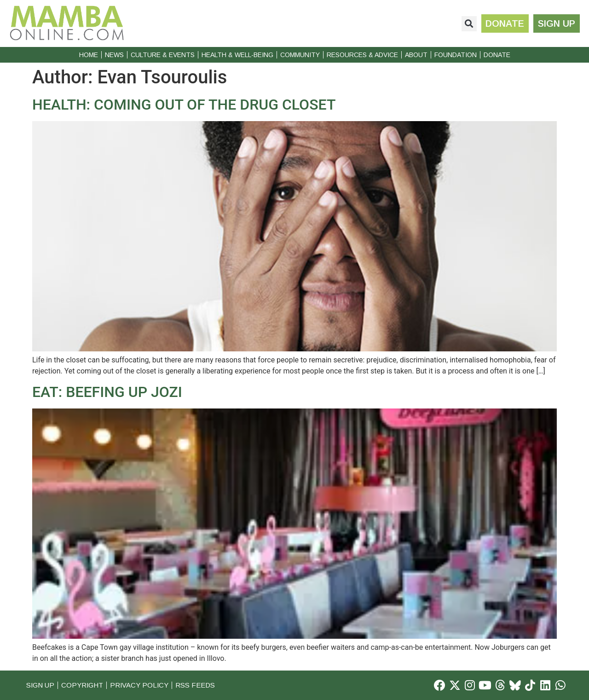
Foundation (456, 55)
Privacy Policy (141, 685)
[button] (469, 24)
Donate (497, 55)
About (416, 55)
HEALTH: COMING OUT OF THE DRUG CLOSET (184, 105)
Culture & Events (163, 55)
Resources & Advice (362, 55)
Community (300, 55)
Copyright (83, 685)
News (114, 55)
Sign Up (40, 685)
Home (89, 55)
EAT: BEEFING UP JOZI (107, 392)
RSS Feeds (197, 685)
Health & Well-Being (237, 55)
